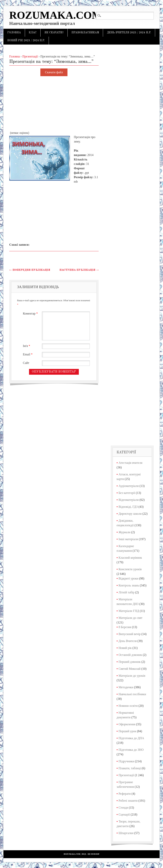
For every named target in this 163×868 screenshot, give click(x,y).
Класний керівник (130, 558)
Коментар (31, 313)
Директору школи (130, 514)
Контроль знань (129, 585)
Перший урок (127, 731)
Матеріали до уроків (132, 676)
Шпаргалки (126, 833)
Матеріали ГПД (129, 611)
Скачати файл (54, 72)
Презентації (126, 775)
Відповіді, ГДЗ (128, 507)
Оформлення (127, 724)
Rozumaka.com (55, 15)
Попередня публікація (30, 270)
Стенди (123, 808)
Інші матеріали (128, 539)
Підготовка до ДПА (131, 738)
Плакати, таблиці (130, 768)
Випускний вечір (130, 634)
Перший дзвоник (130, 662)
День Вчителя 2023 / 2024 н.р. (129, 33)
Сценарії (124, 814)
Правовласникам (85, 33)
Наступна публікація (79, 270)
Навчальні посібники (132, 694)
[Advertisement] (54, 104)
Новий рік (125, 648)
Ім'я (27, 346)
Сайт (26, 363)
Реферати (125, 794)
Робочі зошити (128, 801)
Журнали (125, 532)
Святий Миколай (130, 669)
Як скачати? (54, 33)
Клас (33, 33)
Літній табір (127, 592)
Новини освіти (128, 706)
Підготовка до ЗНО (131, 750)
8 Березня (125, 627)
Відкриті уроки (128, 578)
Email (28, 354)
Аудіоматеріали (129, 486)
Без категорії (127, 493)
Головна (14, 33)
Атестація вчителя (131, 463)
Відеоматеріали (129, 500)
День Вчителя (128, 641)
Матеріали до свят (131, 618)
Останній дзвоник (130, 655)
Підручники (126, 761)
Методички (126, 687)
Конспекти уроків (130, 569)
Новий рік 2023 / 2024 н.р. (26, 40)
